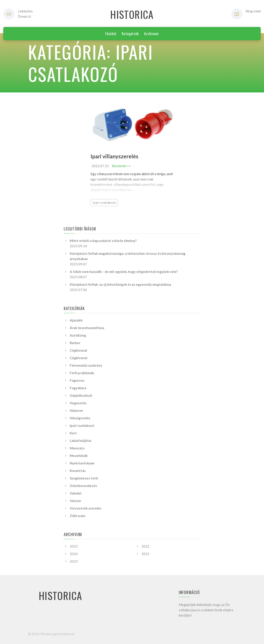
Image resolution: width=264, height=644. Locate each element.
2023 (74, 561)
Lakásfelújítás (81, 441)
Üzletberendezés (83, 486)
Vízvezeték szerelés (86, 508)
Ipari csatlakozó (104, 202)
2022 (145, 546)
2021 (145, 554)
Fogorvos (77, 380)
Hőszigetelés (80, 418)
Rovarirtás (78, 471)
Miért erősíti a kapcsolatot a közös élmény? (103, 241)
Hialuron (76, 410)
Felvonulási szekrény (86, 365)
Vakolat (76, 493)
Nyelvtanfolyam (82, 463)
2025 (74, 546)
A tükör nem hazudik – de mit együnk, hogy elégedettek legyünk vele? (124, 272)
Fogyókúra (78, 388)
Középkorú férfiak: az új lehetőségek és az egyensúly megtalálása (120, 284)
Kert (73, 433)
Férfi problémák (82, 373)
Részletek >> (121, 166)
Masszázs (77, 448)
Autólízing (78, 335)
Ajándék (76, 320)
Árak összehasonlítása (87, 328)
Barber (75, 343)
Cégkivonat (79, 358)
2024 (74, 554)
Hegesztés (78, 403)
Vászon (75, 501)
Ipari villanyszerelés (114, 156)
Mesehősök (79, 456)
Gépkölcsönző (81, 395)
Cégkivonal (78, 350)
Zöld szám (77, 516)
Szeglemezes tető (84, 478)
